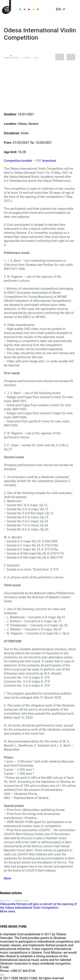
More (7, 878)
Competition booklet (18, 161)
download (49, 161)
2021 (36, 58)
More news (8, 911)
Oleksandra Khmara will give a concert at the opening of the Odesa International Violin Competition (38, 906)
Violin (27, 58)
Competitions (11, 58)
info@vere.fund (21, 967)
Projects (5, 901)
